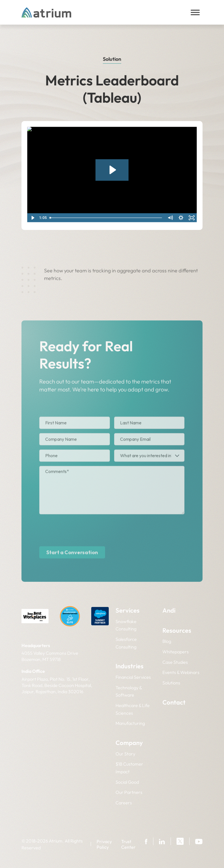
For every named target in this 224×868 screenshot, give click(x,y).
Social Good (127, 782)
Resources (177, 630)
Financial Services (133, 677)
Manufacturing (130, 723)
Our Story (125, 754)
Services (128, 610)
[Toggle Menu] (195, 12)
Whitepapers (176, 652)
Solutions (171, 683)
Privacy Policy (104, 844)
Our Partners (129, 792)
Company (129, 743)
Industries (130, 666)
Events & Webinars (181, 672)
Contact (174, 702)
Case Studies (175, 662)
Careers (124, 803)
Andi (169, 610)
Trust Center (128, 844)
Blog (167, 641)
